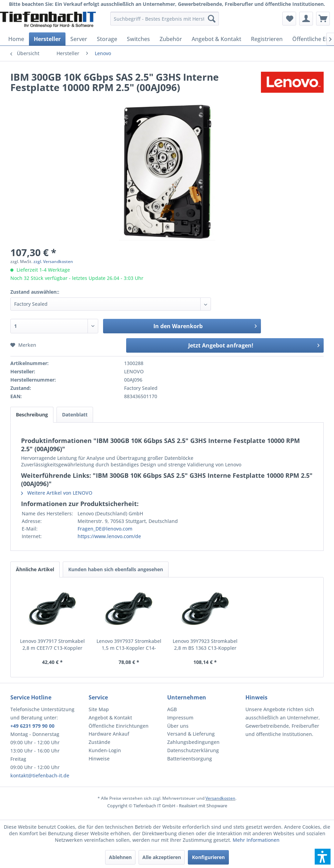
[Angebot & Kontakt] (216, 39)
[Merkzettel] (289, 19)
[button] (323, 857)
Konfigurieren (208, 857)
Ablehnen (120, 857)
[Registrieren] (267, 39)
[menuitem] (165, 19)
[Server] (79, 39)
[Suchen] (212, 19)
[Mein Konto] (306, 19)
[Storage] (107, 39)
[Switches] (138, 39)
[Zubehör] (171, 39)
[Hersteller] (47, 39)
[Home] (16, 39)
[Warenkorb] (323, 19)
